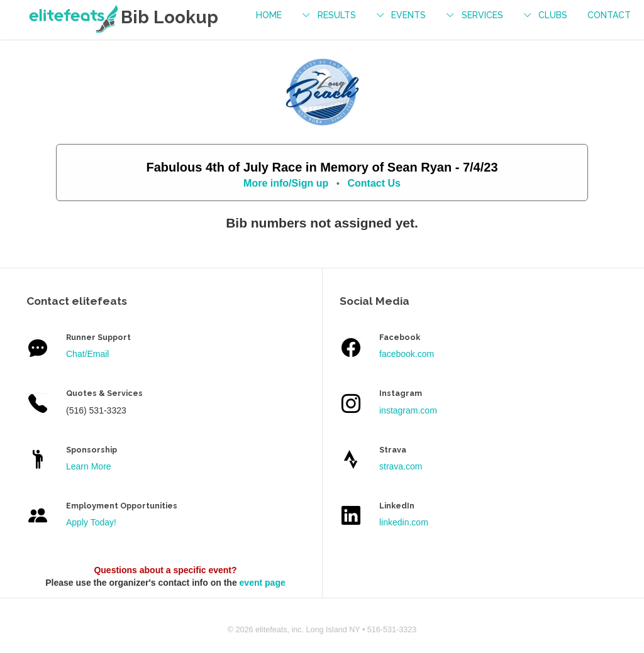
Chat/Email (87, 354)
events (408, 15)
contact (609, 15)
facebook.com (407, 354)
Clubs (553, 15)
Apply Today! (91, 522)
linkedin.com (404, 522)
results (337, 15)
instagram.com (408, 410)
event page (263, 583)
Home (269, 15)
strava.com (401, 466)
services (482, 15)
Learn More (89, 466)
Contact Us (374, 183)
